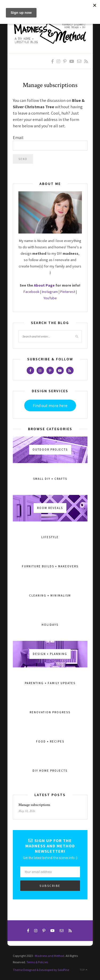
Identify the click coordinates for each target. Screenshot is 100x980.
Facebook (31, 292)
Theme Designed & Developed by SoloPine (41, 970)
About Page (44, 285)
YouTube (50, 298)
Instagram (50, 292)
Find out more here (50, 405)
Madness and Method (50, 956)
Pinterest (68, 292)
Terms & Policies (37, 962)
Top (84, 970)
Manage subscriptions (34, 805)
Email (18, 137)
